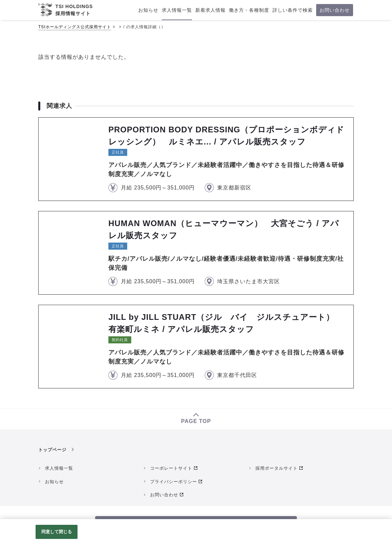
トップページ (52, 450)
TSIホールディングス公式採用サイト (75, 27)
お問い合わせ (164, 495)
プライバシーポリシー (174, 482)
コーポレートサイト (171, 468)
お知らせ (54, 482)
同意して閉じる (57, 532)
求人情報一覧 (59, 468)
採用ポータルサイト (277, 468)
